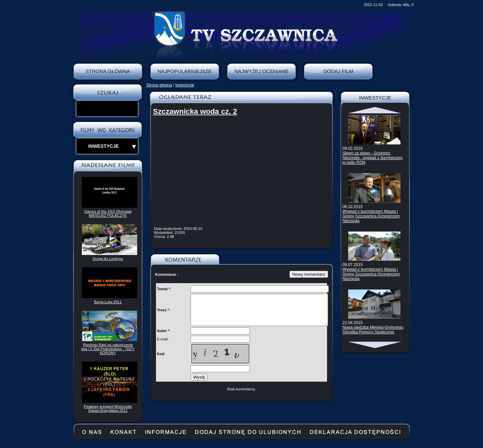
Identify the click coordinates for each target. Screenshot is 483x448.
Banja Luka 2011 (108, 302)
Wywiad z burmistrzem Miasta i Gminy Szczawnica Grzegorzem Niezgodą (371, 216)
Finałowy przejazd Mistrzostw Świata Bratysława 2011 (108, 408)
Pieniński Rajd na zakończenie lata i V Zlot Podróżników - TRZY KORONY (108, 349)
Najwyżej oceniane (262, 71)
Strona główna (159, 85)
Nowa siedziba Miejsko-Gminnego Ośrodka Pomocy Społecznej (373, 330)
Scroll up (375, 110)
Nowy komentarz (309, 274)
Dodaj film (338, 71)
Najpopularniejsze (185, 71)
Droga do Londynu (108, 259)
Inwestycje (185, 85)
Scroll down (375, 345)
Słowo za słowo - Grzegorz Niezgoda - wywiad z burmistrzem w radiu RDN (372, 158)
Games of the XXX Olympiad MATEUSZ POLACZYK (108, 213)
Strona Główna (108, 71)
